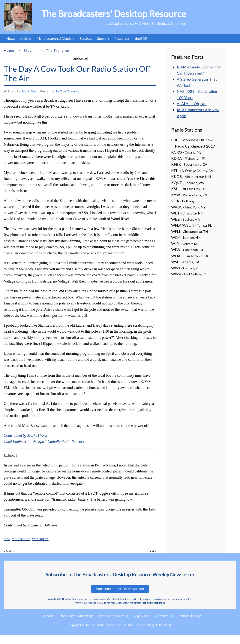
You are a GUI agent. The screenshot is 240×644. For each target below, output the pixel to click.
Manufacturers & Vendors (56, 38)
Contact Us (164, 616)
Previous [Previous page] (9, 551)
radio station (21, 539)
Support (103, 38)
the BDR (141, 38)
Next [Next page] (153, 551)
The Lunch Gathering (76, 616)
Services (86, 38)
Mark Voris (31, 91)
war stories (40, 539)
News (11, 38)
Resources (122, 38)
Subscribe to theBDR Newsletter (120, 589)
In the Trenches (69, 91)
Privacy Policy (190, 616)
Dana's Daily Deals (113, 616)
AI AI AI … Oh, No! (192, 103)
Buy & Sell (141, 616)
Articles (26, 38)
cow (7, 539)
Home (49, 616)
